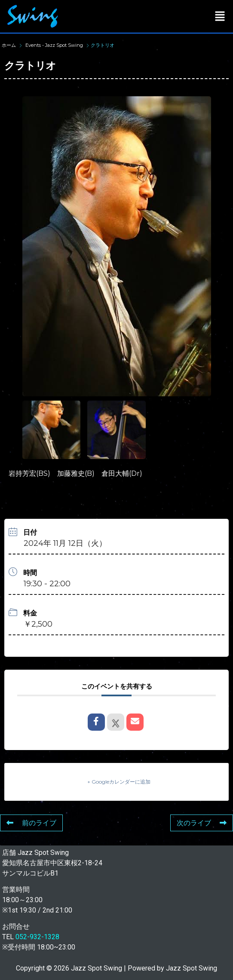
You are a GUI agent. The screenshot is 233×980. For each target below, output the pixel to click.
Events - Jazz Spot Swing (54, 45)
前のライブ (31, 823)
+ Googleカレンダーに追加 (119, 782)
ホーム (9, 45)
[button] (220, 16)
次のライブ (202, 823)
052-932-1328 (37, 937)
